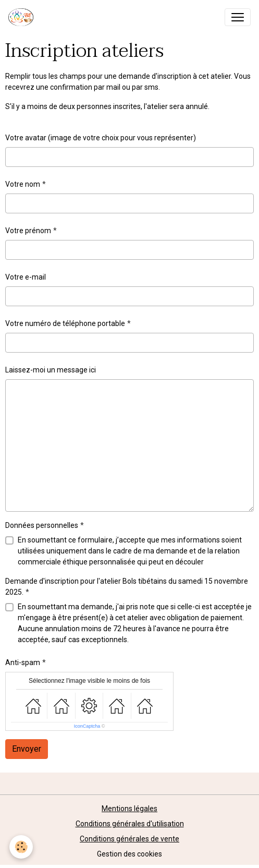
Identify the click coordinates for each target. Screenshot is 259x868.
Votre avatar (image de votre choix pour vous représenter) (101, 138)
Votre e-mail (26, 277)
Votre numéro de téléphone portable (65, 323)
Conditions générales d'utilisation (130, 824)
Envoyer (27, 749)
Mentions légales (129, 809)
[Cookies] (21, 847)
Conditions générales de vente (129, 839)
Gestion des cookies (129, 854)
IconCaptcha (87, 726)
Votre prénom (28, 231)
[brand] (23, 17)
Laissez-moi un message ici (51, 370)
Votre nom (23, 184)
